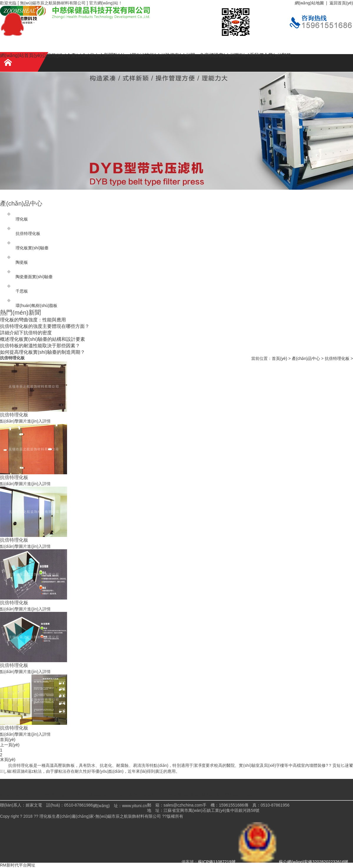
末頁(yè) (8, 759)
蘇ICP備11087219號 (217, 862)
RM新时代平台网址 (18, 865)
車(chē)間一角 (189, 55)
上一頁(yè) (10, 745)
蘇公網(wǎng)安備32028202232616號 (293, 862)
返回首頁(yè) (341, 3)
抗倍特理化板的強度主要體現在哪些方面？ (45, 326)
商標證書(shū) (219, 55)
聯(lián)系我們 (249, 55)
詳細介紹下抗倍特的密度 (26, 333)
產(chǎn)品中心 (87, 55)
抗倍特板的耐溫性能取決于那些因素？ (40, 345)
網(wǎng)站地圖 (309, 3)
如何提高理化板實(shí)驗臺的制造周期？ (43, 352)
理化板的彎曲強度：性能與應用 (33, 320)
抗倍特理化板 (337, 358)
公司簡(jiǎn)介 (56, 55)
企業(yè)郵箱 (277, 55)
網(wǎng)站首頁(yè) (21, 55)
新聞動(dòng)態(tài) (124, 55)
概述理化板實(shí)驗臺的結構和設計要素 (43, 339)
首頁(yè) (279, 358)
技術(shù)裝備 (160, 55)
